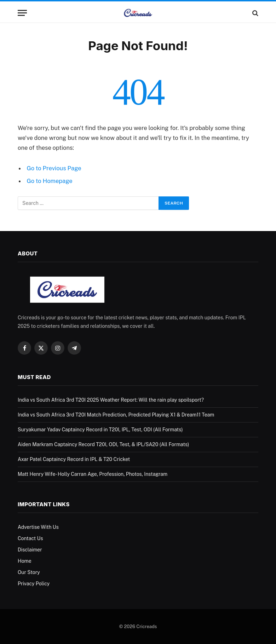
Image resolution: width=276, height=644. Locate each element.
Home (25, 561)
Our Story (29, 572)
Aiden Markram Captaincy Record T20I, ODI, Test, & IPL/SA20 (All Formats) (103, 444)
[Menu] (22, 13)
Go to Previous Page (54, 168)
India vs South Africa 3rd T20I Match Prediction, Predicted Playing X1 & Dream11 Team (116, 415)
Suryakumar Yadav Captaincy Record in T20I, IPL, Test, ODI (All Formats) (100, 430)
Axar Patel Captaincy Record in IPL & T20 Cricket (74, 459)
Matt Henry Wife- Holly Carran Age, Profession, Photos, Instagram (93, 474)
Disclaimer (30, 550)
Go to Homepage (50, 181)
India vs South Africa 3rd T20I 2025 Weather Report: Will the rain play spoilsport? (111, 400)
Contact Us (30, 538)
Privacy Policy (34, 584)
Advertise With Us (38, 527)
